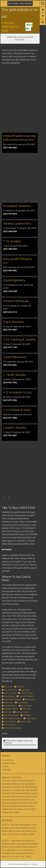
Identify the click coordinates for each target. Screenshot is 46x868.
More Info (29, 27)
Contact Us (8, 760)
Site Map (7, 770)
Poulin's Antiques (16, 301)
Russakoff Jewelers (17, 206)
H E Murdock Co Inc (17, 392)
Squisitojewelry (14, 280)
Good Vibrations (15, 357)
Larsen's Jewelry (15, 428)
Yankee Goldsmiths (17, 223)
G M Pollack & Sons (17, 410)
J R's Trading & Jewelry (20, 339)
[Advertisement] (23, 105)
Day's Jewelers (14, 322)
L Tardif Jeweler (15, 375)
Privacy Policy (9, 763)
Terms (6, 766)
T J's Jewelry (12, 241)
